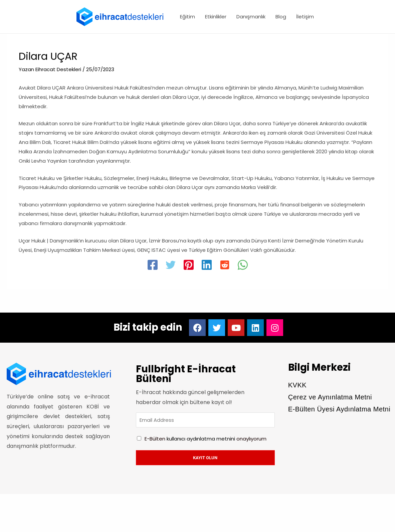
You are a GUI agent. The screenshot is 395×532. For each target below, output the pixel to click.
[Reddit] (225, 266)
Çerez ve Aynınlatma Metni (330, 397)
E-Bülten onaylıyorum (206, 439)
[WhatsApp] (243, 266)
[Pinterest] (189, 266)
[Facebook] (153, 266)
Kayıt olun (205, 458)
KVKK (297, 385)
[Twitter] (171, 266)
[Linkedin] (207, 266)
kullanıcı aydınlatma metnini (201, 439)
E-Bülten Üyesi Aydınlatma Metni (339, 409)
